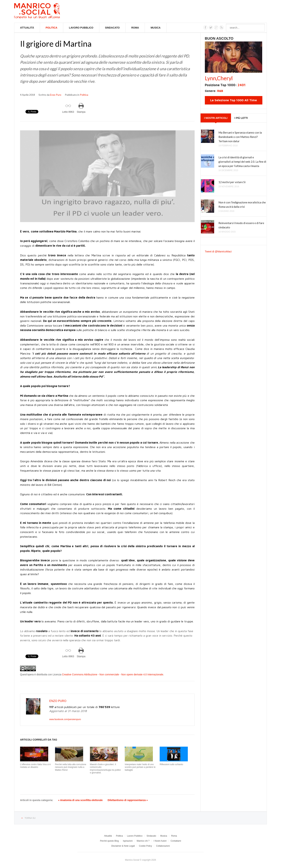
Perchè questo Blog (109, 841)
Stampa (81, 112)
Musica (155, 28)
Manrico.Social (45, 11)
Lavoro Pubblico (81, 28)
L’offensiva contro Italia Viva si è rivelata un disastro (35, 766)
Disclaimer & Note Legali (123, 846)
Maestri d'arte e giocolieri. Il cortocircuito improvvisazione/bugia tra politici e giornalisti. (105, 769)
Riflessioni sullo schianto (171, 764)
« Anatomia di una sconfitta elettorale (80, 800)
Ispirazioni (128, 841)
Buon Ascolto (219, 38)
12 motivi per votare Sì (232, 182)
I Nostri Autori (160, 841)
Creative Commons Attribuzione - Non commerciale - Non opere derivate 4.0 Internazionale (113, 674)
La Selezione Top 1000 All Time (234, 100)
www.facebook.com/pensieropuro (65, 719)
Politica (52, 28)
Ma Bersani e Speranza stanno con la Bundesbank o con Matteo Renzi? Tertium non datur (240, 137)
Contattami (176, 841)
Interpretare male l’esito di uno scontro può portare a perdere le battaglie (140, 767)
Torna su (30, 818)
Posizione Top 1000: (225, 85)
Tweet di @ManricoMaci (218, 252)
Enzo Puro (56, 95)
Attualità (27, 28)
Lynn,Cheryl (219, 78)
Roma (135, 28)
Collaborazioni (163, 846)
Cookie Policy (145, 846)
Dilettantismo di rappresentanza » (128, 800)
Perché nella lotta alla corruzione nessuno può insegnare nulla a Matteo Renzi (71, 767)
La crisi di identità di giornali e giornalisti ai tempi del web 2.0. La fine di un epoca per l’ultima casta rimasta (242, 162)
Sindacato (112, 28)
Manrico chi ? (143, 841)
